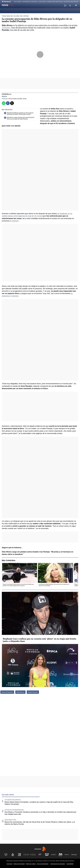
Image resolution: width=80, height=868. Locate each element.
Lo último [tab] (45, 795)
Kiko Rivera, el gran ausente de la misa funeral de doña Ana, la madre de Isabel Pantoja (19, 118)
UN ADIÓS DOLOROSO (13, 800)
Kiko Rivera (20, 692)
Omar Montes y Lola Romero (30, 2)
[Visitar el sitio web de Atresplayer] (67, 855)
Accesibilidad (70, 864)
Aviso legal (9, 864)
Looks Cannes (42, 2)
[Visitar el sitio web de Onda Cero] (47, 855)
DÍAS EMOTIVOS (10, 820)
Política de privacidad (19, 864)
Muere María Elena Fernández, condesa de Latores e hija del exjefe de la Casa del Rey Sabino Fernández (39, 803)
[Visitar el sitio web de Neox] (20, 855)
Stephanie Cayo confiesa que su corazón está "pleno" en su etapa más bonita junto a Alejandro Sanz (39, 640)
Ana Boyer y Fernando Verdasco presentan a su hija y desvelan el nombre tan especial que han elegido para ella (40, 813)
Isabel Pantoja (33, 692)
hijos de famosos (7, 692)
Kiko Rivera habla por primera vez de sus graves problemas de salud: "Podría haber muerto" (19, 114)
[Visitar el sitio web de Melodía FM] (60, 855)
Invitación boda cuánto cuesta (55, 2)
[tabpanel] (40, 812)
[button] (70, 6)
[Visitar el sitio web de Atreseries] (40, 855)
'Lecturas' (6, 28)
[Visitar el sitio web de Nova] (26, 855)
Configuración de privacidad (57, 864)
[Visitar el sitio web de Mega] (33, 855)
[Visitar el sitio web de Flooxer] (74, 855)
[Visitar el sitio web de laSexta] (13, 855)
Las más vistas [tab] (8, 795)
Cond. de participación (43, 864)
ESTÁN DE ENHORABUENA (14, 810)
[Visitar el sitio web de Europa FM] (54, 855)
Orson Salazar (18, 2)
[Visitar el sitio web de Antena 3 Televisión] (6, 855)
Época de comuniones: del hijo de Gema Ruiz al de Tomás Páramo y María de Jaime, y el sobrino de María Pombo (40, 823)
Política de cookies (31, 864)
